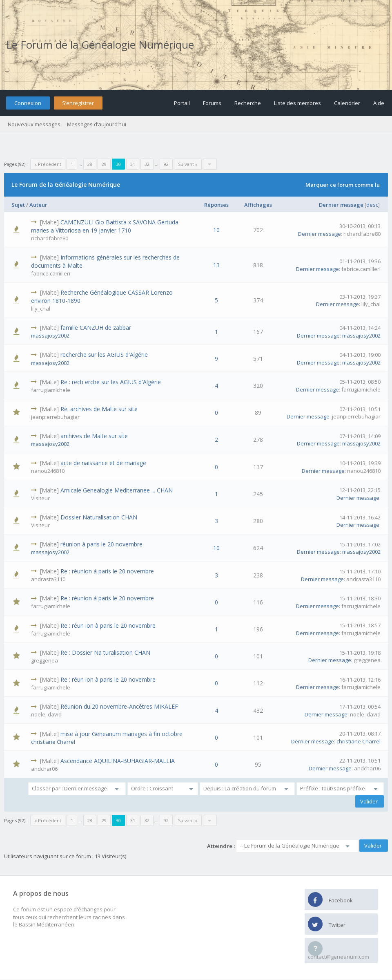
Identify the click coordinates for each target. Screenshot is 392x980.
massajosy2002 (50, 336)
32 (147, 164)
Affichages (258, 205)
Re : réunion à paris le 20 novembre (107, 571)
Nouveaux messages (34, 124)
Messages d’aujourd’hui (97, 124)
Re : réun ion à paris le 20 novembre (108, 625)
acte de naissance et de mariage (103, 463)
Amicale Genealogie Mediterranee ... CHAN (117, 490)
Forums (212, 103)
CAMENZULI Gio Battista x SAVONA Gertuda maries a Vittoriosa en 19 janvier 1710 (105, 226)
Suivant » (188, 164)
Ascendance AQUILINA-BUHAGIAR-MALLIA (118, 761)
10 (216, 230)
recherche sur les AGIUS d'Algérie (104, 355)
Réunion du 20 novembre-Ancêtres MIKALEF (119, 706)
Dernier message (341, 205)
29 (104, 164)
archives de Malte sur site (94, 436)
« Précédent (48, 164)
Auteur (38, 205)
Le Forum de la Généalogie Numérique (100, 45)
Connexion (28, 103)
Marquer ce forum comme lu (343, 185)
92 (166, 164)
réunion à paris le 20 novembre (101, 544)
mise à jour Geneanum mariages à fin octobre (121, 734)
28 (90, 164)
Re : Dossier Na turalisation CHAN (105, 652)
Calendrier (347, 103)
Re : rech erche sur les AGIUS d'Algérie (111, 382)
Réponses (216, 205)
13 (216, 265)
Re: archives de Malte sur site (99, 409)
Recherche (248, 103)
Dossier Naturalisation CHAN (99, 517)
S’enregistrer (78, 103)
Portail (182, 103)
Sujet (18, 205)
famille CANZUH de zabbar (96, 328)
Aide (379, 103)
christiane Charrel (53, 742)
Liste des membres (297, 103)
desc (372, 205)
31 (133, 164)
